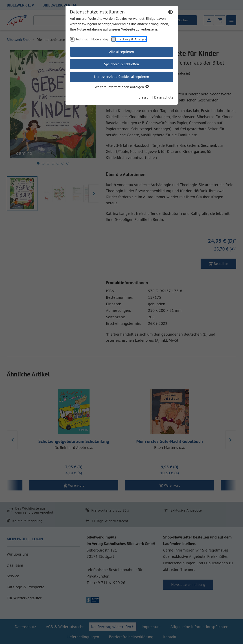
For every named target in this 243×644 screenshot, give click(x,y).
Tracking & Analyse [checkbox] (132, 39)
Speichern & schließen (122, 64)
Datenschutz (164, 97)
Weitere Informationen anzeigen (121, 87)
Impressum (143, 97)
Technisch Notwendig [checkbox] (92, 39)
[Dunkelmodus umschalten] (171, 13)
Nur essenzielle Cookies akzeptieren (121, 77)
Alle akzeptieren (121, 52)
